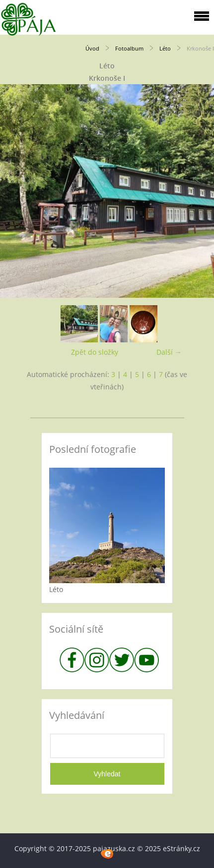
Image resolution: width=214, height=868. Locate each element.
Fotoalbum (129, 48)
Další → (169, 352)
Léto (165, 48)
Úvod (92, 48)
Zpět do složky (95, 352)
